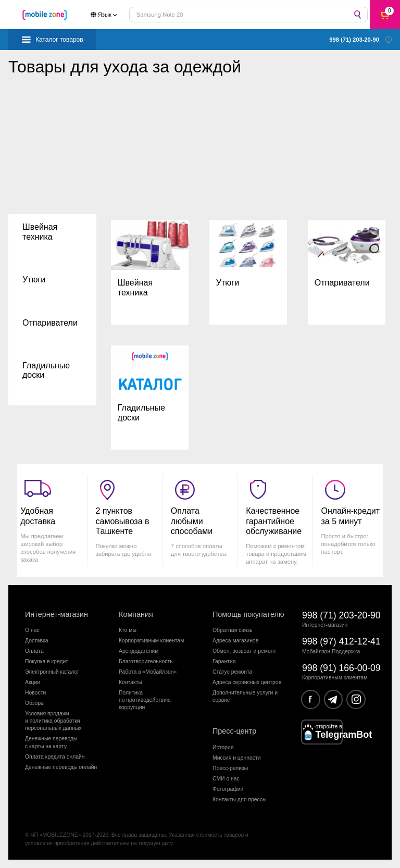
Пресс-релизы (230, 768)
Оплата (34, 651)
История (223, 747)
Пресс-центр (234, 731)
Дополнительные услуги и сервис (245, 696)
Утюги (34, 280)
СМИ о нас (226, 779)
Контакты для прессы (239, 799)
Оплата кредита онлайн (55, 757)
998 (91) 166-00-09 (341, 668)
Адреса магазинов (235, 641)
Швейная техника (40, 232)
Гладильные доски (46, 370)
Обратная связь (233, 630)
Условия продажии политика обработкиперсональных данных (53, 721)
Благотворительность (146, 661)
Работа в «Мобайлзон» (148, 672)
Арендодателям (139, 651)
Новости (35, 693)
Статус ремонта (232, 672)
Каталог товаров (59, 40)
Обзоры (35, 703)
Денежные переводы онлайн (61, 767)
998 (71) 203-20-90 (341, 615)
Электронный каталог (52, 672)
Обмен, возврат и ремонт (244, 651)
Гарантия (224, 661)
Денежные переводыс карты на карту (51, 742)
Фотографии (228, 789)
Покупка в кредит (47, 661)
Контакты (130, 682)
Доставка (37, 641)
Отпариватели (50, 323)
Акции (33, 682)
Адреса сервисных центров (247, 682)
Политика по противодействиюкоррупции (145, 700)
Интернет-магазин (57, 614)
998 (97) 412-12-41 (341, 641)
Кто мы (128, 630)
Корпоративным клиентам (151, 641)
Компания (136, 614)
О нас (32, 630)
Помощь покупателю (248, 614)
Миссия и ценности (237, 758)
